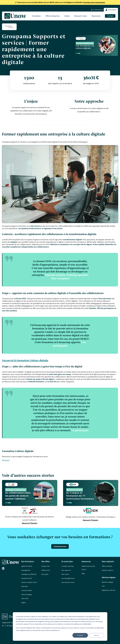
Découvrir (6, 460)
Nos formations (28, 561)
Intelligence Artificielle (29, 574)
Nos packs (45, 574)
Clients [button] (67, 16)
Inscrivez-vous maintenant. (60, 2)
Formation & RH (27, 578)
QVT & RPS (25, 598)
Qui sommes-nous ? (68, 582)
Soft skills (25, 586)
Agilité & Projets (27, 566)
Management (26, 570)
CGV (103, 586)
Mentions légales (109, 577)
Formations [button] (36, 16)
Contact (110, 16)
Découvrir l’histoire (30, 523)
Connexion (111, 10)
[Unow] (15, 16)
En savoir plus (67, 561)
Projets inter (46, 566)
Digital (24, 603)
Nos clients (65, 574)
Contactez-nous (60, 546)
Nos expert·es (66, 570)
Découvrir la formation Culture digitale (25, 360)
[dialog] (60, 626)
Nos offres (46, 561)
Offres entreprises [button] (53, 16)
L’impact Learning (68, 566)
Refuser (96, 635)
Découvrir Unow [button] (81, 16)
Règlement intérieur (109, 590)
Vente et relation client (29, 582)
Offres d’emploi (107, 566)
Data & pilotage (27, 594)
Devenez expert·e (108, 570)
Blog (83, 573)
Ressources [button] (96, 16)
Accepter (80, 635)
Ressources (86, 561)
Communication (27, 590)
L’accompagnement (68, 578)
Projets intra (46, 570)
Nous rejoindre (108, 561)
